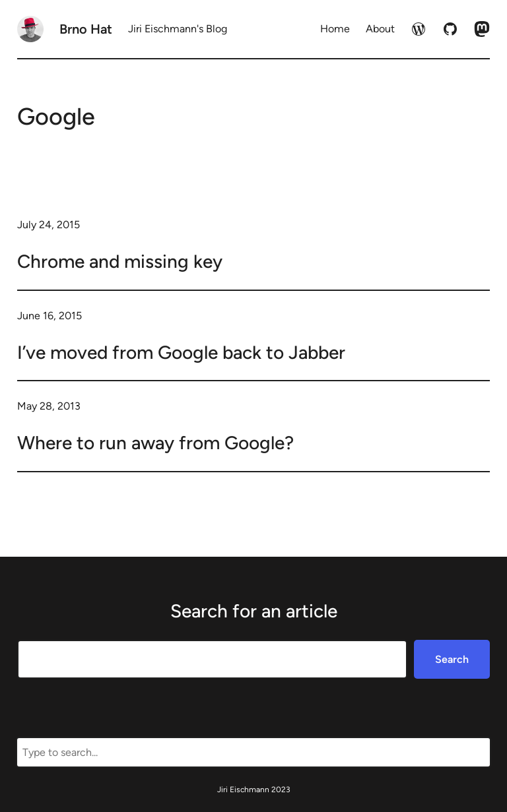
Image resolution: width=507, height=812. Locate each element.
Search (452, 659)
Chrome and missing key (120, 261)
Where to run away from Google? (155, 443)
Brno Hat (86, 29)
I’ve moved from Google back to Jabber (181, 352)
